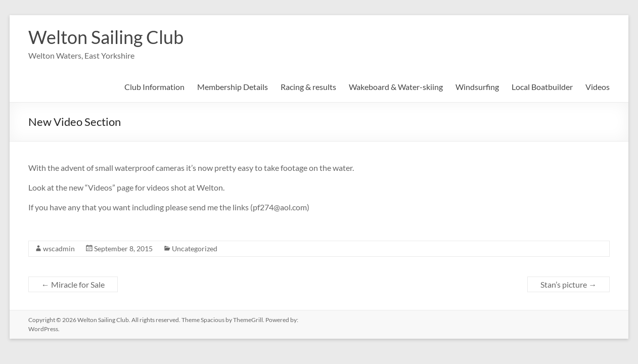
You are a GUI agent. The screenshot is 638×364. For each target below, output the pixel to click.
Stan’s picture (568, 284)
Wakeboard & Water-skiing (396, 87)
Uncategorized (195, 248)
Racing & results (308, 87)
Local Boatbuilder (542, 87)
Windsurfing (477, 87)
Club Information (154, 87)
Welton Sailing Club (106, 37)
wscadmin (59, 248)
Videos (598, 87)
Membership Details (233, 87)
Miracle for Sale (73, 284)
